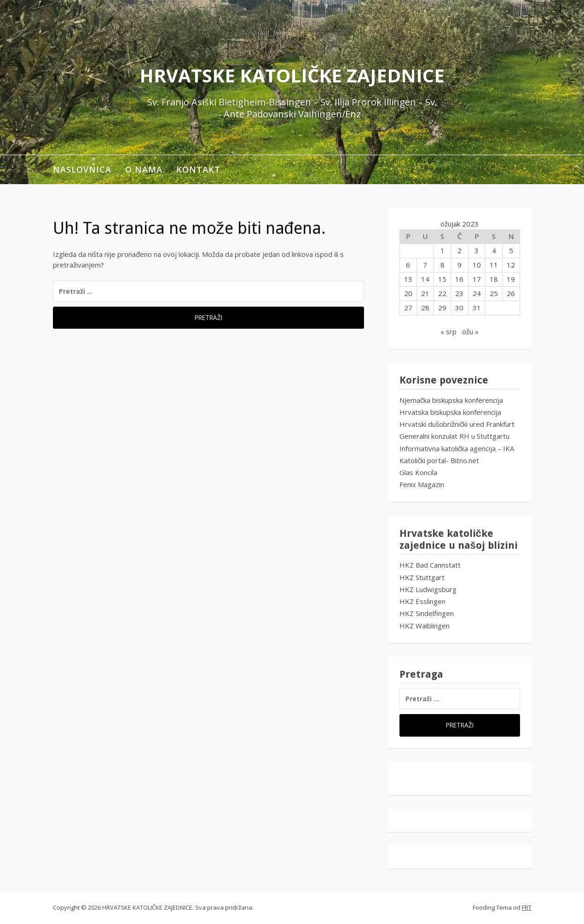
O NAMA (144, 169)
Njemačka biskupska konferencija (451, 400)
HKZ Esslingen (422, 601)
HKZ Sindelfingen (427, 613)
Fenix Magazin (422, 484)
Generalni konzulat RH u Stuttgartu (454, 436)
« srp (448, 331)
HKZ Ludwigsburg (428, 589)
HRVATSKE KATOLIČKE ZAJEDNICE (292, 75)
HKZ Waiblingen (425, 626)
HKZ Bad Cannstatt (430, 565)
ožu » (470, 331)
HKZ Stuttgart (422, 577)
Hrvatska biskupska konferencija (450, 412)
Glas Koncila (418, 472)
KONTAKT (198, 169)
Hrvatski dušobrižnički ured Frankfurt (457, 424)
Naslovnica (82, 169)
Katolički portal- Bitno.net (439, 460)
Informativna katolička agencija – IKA (457, 448)
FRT (527, 907)
